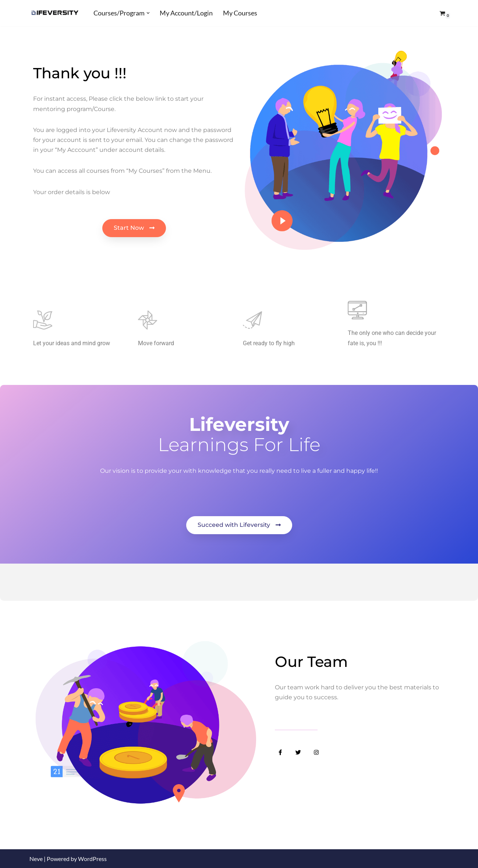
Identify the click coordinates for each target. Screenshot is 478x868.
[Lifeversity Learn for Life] (55, 13)
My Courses (240, 13)
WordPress (92, 859)
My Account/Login (186, 13)
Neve (36, 859)
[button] (148, 13)
